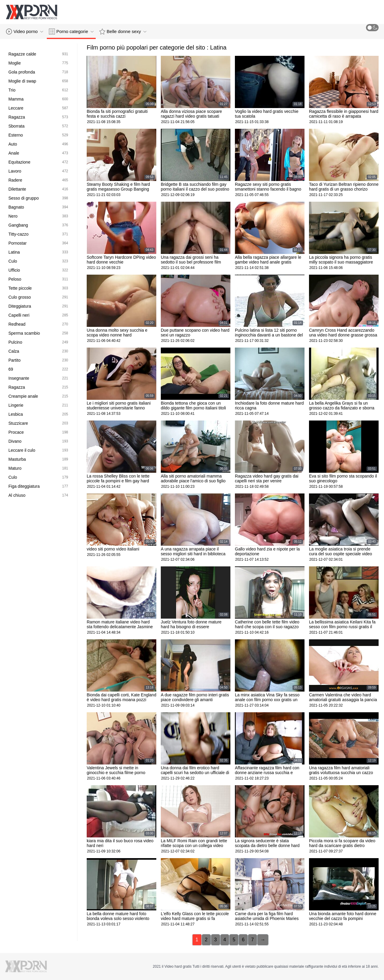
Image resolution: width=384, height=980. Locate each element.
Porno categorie (71, 32)
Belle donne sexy (123, 32)
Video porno (25, 32)
